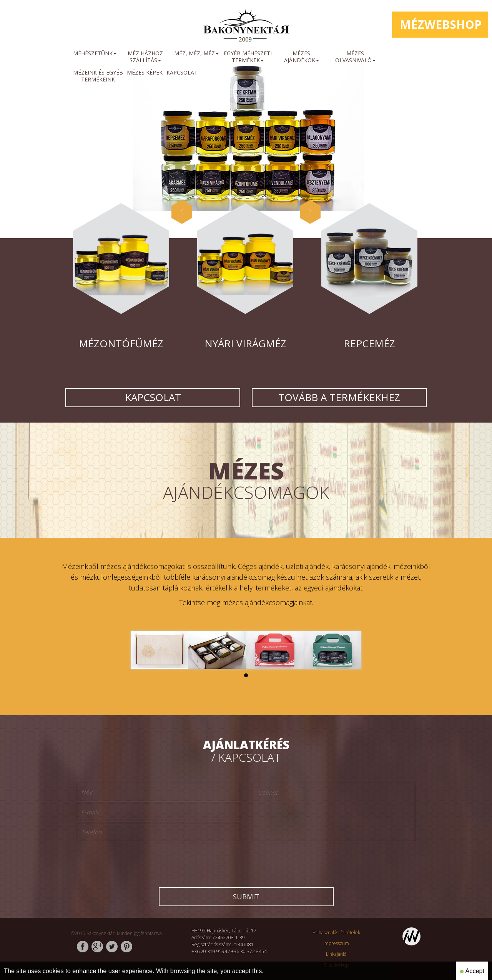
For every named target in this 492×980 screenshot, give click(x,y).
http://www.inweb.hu (411, 936)
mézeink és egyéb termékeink (98, 76)
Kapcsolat (182, 72)
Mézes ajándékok (302, 57)
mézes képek (145, 72)
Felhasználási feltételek (336, 933)
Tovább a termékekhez (339, 397)
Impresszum (336, 943)
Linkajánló (336, 954)
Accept (472, 971)
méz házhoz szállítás (145, 57)
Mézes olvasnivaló (355, 57)
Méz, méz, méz (196, 53)
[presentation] (246, 862)
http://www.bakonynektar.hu (246, 27)
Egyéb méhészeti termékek (248, 57)
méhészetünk (95, 53)
